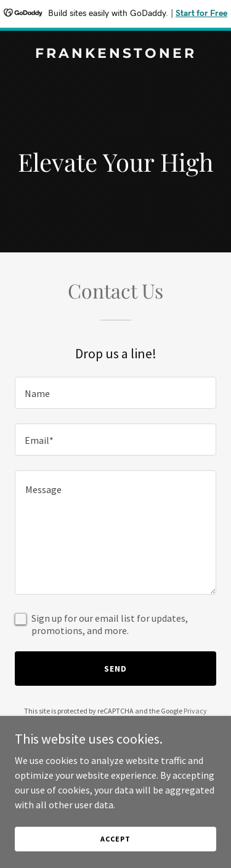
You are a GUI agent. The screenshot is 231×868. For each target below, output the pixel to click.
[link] (115, 54)
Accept (115, 855)
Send (115, 669)
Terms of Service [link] (123, 722)
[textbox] (115, 393)
